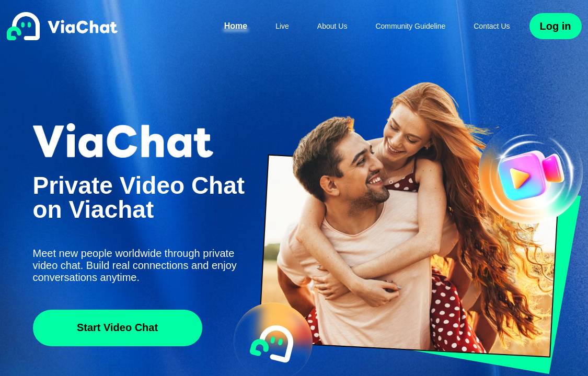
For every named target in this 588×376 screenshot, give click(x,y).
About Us (332, 26)
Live (282, 26)
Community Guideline (410, 26)
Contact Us (492, 26)
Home (236, 26)
